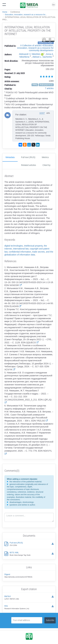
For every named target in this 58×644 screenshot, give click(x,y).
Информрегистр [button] (46, 85)
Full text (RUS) (28, 157)
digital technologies (14, 246)
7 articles (49, 88)
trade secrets (38, 252)
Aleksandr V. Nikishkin (30, 54)
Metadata (10, 157)
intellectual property (33, 246)
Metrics (45, 157)
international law (21, 249)
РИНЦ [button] (35, 85)
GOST (42, 113)
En (54, 5)
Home (5, 12)
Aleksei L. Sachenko (42, 57)
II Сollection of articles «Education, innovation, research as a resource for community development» (35, 48)
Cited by (46, 165)
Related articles (29, 165)
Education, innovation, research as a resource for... (26, 15)
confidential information (20, 252)
